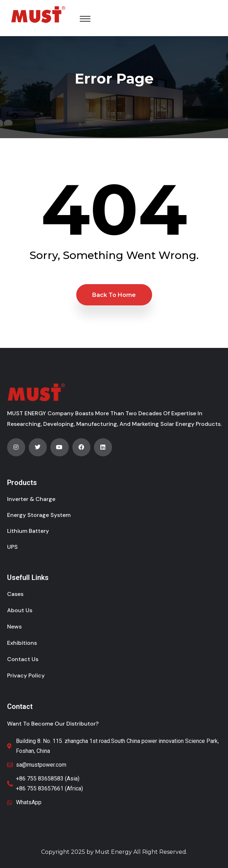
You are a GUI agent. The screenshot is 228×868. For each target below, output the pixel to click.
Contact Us (23, 659)
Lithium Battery (28, 531)
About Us (20, 610)
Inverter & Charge (31, 499)
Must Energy (113, 852)
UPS (12, 547)
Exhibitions (22, 643)
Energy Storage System (39, 515)
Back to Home (114, 295)
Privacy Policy (26, 675)
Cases (15, 594)
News (14, 627)
